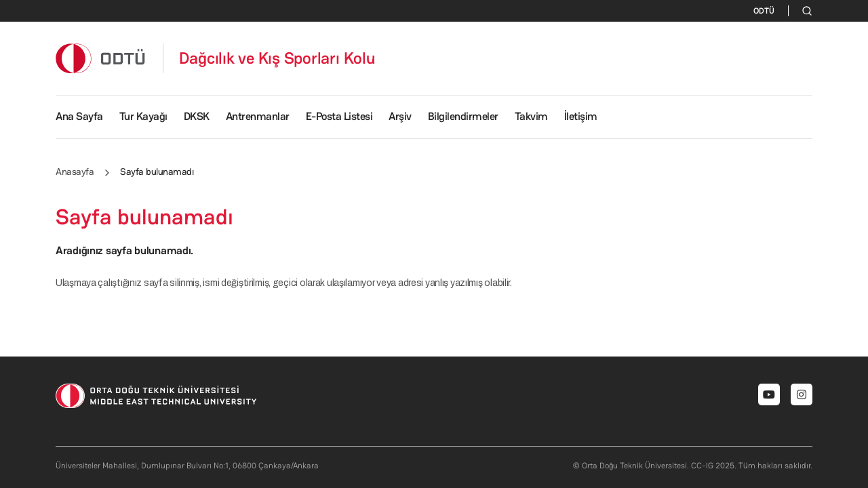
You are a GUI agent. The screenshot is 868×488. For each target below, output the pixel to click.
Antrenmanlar (258, 116)
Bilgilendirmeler (463, 116)
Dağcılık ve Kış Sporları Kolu (277, 58)
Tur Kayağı (143, 116)
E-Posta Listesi (339, 116)
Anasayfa (75, 171)
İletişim (581, 116)
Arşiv (400, 116)
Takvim (531, 116)
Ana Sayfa (79, 116)
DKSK (197, 116)
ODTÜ (764, 11)
